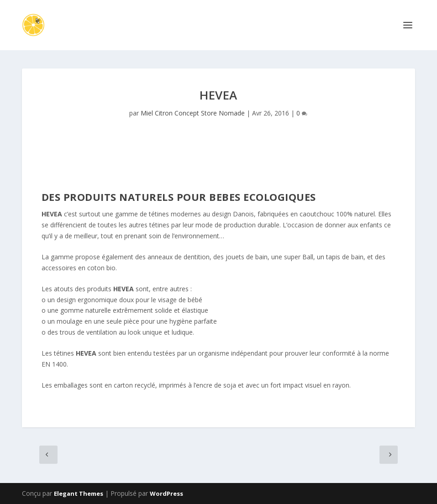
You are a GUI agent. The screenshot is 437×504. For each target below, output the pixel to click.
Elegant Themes (79, 493)
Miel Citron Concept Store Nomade (193, 113)
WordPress (166, 493)
